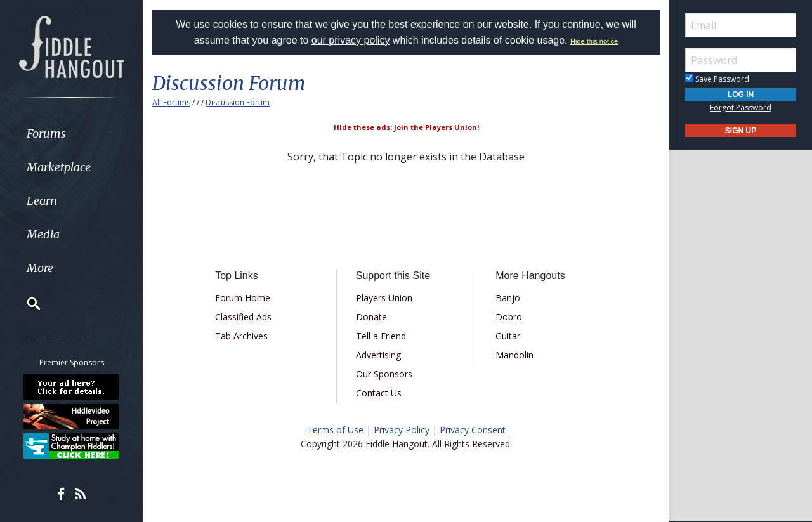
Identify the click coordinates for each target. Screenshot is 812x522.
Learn (42, 201)
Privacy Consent (473, 430)
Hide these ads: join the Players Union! (406, 127)
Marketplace (59, 167)
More (40, 268)
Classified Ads (243, 317)
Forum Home (243, 298)
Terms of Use (335, 430)
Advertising (378, 355)
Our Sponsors (384, 374)
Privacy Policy (402, 430)
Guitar (508, 336)
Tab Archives (241, 336)
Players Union (384, 298)
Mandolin (514, 355)
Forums (46, 134)
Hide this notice (594, 41)
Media (43, 234)
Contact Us (379, 393)
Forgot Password (741, 108)
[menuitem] (71, 134)
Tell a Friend (381, 336)
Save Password (717, 79)
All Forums (171, 102)
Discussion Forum (238, 102)
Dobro (509, 317)
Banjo (508, 298)
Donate (371, 317)
